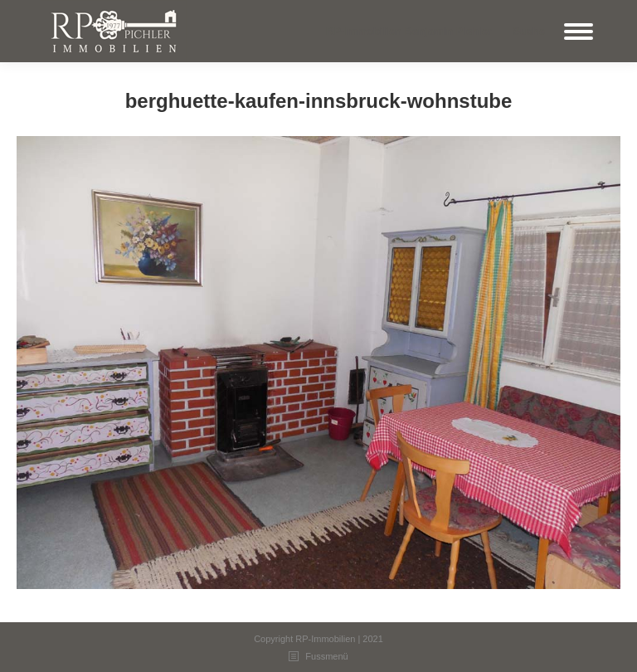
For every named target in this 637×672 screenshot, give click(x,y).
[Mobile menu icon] (579, 32)
